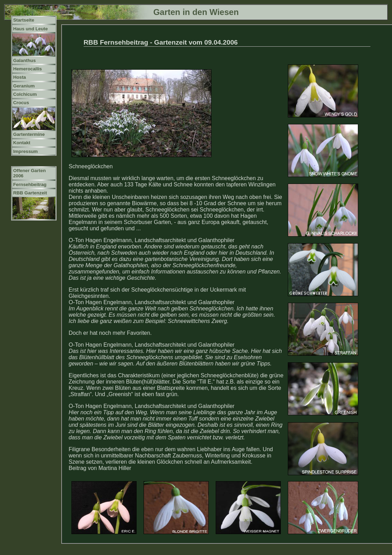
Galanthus (25, 60)
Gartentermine (29, 134)
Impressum (26, 151)
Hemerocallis (28, 69)
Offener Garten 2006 (30, 173)
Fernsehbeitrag (30, 184)
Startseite (24, 20)
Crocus (21, 103)
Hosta (20, 77)
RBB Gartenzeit (30, 193)
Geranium (24, 86)
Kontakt (22, 143)
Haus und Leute (31, 29)
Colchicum (25, 94)
